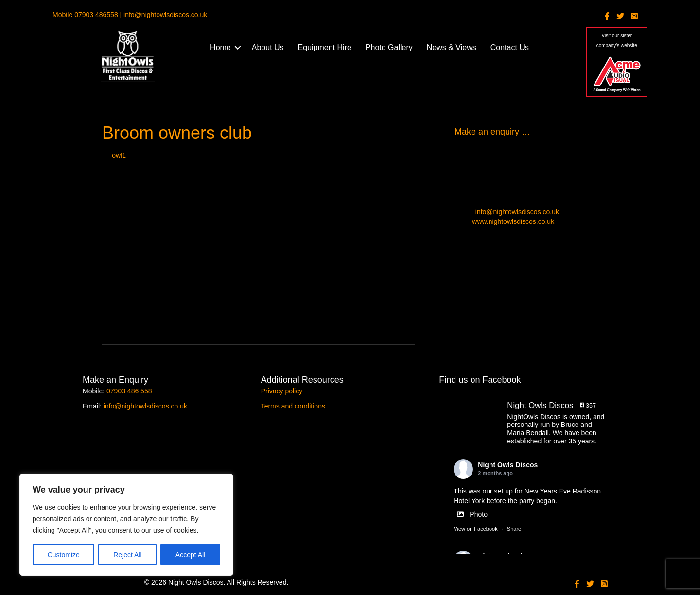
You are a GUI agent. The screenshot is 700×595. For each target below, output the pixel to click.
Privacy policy (282, 391)
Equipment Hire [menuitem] (325, 47)
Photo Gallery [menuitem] (389, 47)
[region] (126, 525)
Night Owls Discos (508, 465)
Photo (471, 514)
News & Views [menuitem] (452, 47)
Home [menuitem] (220, 47)
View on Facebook (475, 529)
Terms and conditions (293, 406)
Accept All (190, 555)
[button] (238, 48)
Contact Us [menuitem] (510, 47)
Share (514, 529)
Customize (64, 555)
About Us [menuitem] (268, 47)
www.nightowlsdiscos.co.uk (513, 221)
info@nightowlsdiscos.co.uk (517, 212)
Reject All (127, 555)
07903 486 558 (129, 391)
